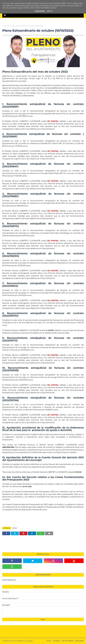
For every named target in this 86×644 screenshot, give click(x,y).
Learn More (40, 11)
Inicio (4, 26)
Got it (50, 11)
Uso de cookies (67, 641)
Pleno (9, 26)
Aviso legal (79, 641)
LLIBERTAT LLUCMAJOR (24, 641)
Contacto (56, 641)
